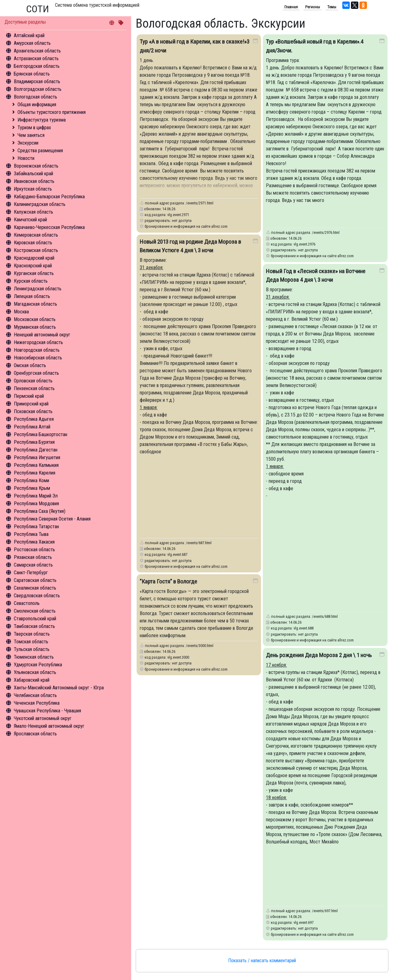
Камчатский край (30, 220)
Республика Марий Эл (36, 496)
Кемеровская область (36, 235)
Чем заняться (31, 135)
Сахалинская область (35, 588)
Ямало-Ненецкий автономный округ (49, 726)
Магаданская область (35, 304)
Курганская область (34, 273)
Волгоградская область (38, 89)
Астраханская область (36, 58)
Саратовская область (35, 580)
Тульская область (32, 649)
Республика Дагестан (36, 450)
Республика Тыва (31, 534)
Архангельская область (37, 51)
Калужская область (33, 212)
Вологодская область (35, 97)
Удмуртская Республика (38, 665)
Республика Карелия (35, 473)
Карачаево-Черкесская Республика (49, 227)
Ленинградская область (38, 289)
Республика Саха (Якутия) (40, 511)
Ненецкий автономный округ (42, 335)
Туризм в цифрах (34, 128)
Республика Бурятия (34, 442)
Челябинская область (35, 695)
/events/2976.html (326, 232)
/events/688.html (325, 616)
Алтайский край (29, 35)
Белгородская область (37, 66)
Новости (26, 158)
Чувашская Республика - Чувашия (47, 711)
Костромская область (36, 250)
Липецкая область (32, 296)
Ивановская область (34, 181)
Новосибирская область (38, 358)
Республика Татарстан (36, 527)
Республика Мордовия (36, 504)
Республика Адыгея (34, 419)
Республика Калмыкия (36, 465)
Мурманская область (35, 327)
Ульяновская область (35, 672)
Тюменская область (34, 657)
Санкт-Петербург (31, 573)
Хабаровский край (32, 680)
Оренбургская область (36, 373)
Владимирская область (37, 81)
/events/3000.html (200, 646)
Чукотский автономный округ (43, 718)
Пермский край (29, 396)
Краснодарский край (34, 258)
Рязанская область (33, 557)
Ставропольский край (35, 619)
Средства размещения (40, 151)
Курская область (31, 281)
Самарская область (33, 565)
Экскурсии (28, 143)
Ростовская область (34, 550)
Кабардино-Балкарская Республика (49, 197)
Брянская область (32, 74)
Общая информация (37, 105)
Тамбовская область (34, 626)
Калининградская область (40, 204)
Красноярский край (33, 266)
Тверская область (32, 634)
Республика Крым (32, 488)
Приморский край (31, 404)
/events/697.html (325, 911)
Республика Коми (31, 480)
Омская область (30, 365)
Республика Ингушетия (37, 457)
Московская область (35, 319)
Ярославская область (35, 734)
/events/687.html (199, 543)
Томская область (31, 642)
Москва (21, 312)
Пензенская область (34, 388)
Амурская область (32, 43)
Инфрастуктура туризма (42, 120)
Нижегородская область (38, 342)
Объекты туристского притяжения (52, 112)
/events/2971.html (200, 203)
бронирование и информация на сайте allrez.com (186, 226)
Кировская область (33, 243)
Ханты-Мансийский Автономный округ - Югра (59, 688)
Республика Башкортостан (41, 434)
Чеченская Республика (37, 703)
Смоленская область (35, 611)
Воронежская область (36, 166)
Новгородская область (37, 350)
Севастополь (27, 603)
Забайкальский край (33, 174)
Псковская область (33, 411)
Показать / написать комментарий (262, 961)
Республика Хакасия (34, 542)
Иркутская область (33, 189)
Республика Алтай (32, 427)
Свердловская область (37, 596)
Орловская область (33, 381)
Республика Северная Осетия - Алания (52, 519)
